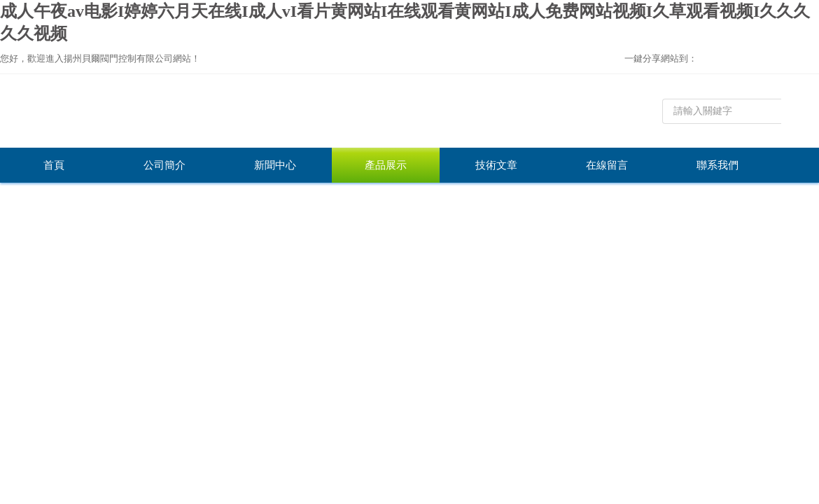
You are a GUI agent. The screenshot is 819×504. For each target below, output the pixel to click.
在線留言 (607, 165)
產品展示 (386, 165)
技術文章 (496, 165)
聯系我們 (717, 165)
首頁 (54, 165)
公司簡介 (164, 165)
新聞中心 (275, 165)
